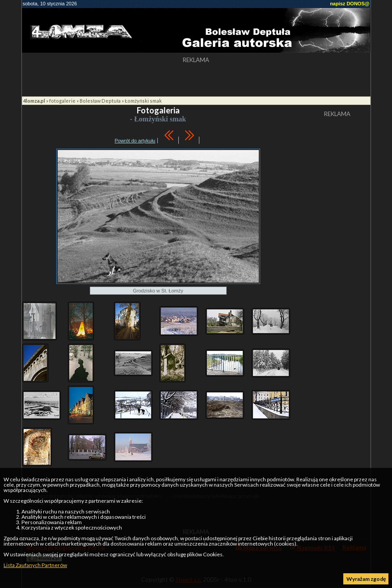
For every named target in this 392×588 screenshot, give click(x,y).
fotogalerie (62, 101)
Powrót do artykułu (135, 141)
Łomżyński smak (143, 101)
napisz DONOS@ (350, 4)
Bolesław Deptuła (100, 101)
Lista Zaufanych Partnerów (35, 565)
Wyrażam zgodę (366, 579)
